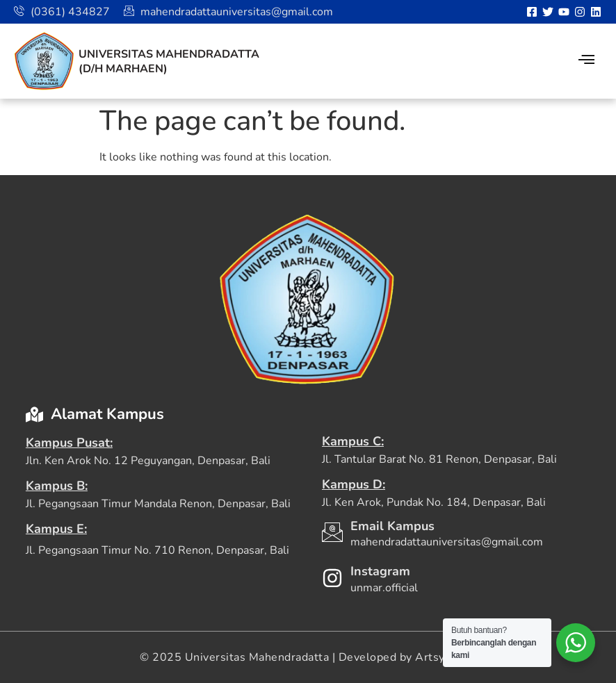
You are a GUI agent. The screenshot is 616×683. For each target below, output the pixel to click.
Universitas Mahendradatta (169, 54)
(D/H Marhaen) (123, 69)
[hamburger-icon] (586, 61)
